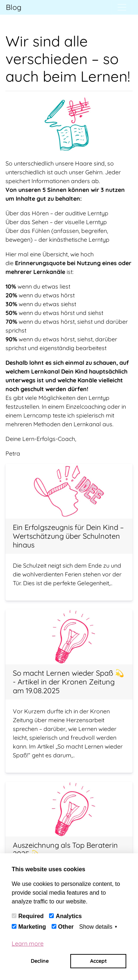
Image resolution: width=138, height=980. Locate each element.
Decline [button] (40, 961)
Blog (14, 7)
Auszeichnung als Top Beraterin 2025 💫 (65, 849)
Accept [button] (98, 961)
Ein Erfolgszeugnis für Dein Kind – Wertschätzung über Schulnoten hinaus (68, 536)
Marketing (32, 927)
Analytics (69, 916)
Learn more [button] (28, 943)
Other (66, 927)
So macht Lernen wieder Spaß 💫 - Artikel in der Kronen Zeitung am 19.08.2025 (68, 682)
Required (31, 916)
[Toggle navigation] (122, 7)
